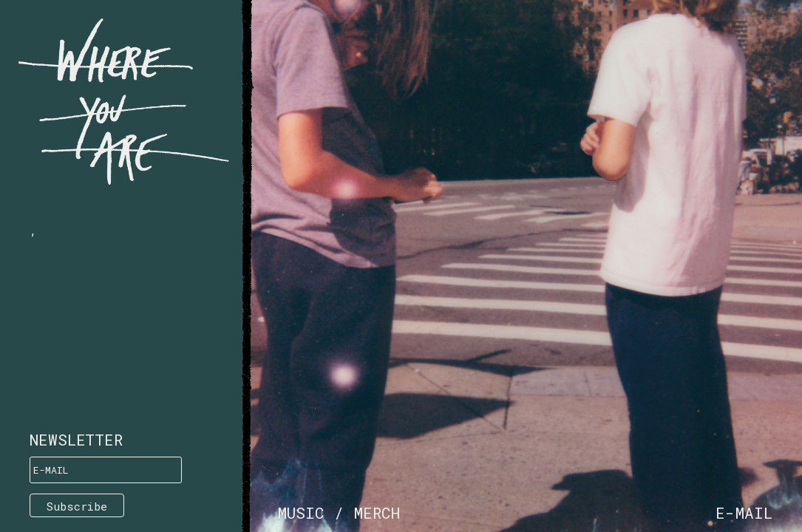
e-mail (744, 513)
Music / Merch (339, 513)
